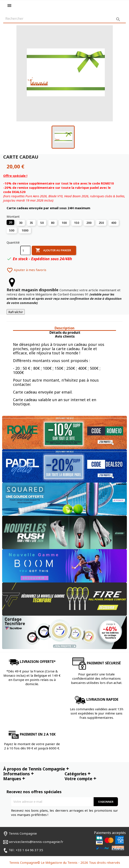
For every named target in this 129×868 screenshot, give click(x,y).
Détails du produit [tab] (65, 332)
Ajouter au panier (53, 250)
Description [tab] (64, 328)
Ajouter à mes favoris (26, 270)
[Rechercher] (64, 19)
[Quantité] (25, 250)
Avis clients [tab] (65, 336)
